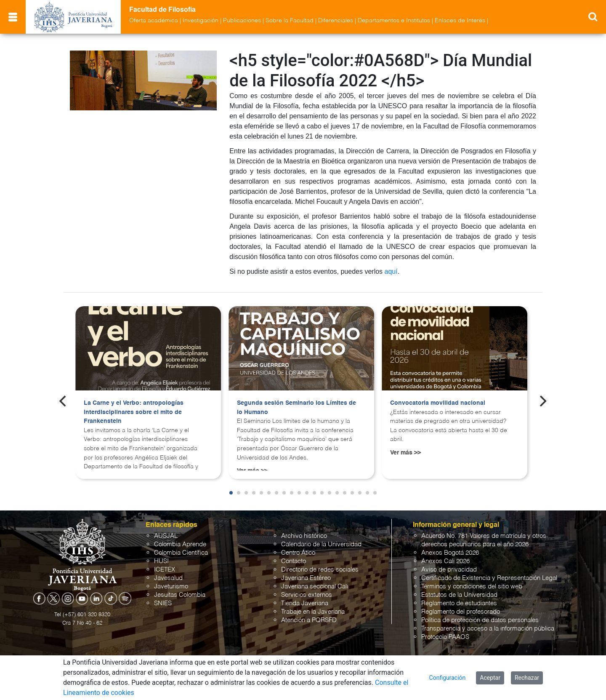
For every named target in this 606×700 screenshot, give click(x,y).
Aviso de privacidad (449, 570)
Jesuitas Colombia (180, 595)
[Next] (542, 401)
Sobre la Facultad (290, 21)
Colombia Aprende (180, 544)
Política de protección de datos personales (480, 620)
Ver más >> (405, 453)
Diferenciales (336, 21)
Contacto (294, 561)
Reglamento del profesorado (461, 612)
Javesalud (168, 578)
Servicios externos (307, 595)
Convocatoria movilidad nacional (438, 403)
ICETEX (165, 570)
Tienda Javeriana (305, 603)
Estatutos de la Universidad (459, 595)
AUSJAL (166, 536)
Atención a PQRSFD (309, 620)
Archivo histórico (304, 536)
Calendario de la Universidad (321, 544)
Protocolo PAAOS (445, 637)
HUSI (161, 561)
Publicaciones (242, 21)
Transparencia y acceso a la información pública (488, 629)
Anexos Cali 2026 (445, 561)
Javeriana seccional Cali (315, 586)
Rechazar (527, 678)
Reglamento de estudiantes (459, 603)
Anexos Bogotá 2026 (450, 553)
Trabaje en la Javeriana (313, 612)
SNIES (163, 603)
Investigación (201, 21)
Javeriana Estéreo (306, 578)
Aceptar (490, 678)
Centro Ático (298, 553)
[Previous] (64, 401)
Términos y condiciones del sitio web (472, 586)
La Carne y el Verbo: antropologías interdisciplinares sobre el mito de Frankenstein (134, 412)
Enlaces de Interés (460, 21)
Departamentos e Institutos (394, 21)
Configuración (448, 678)
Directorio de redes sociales (320, 570)
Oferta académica (154, 21)
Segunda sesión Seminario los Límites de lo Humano (296, 408)
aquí (391, 271)
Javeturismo (171, 586)
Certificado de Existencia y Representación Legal (489, 578)
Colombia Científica (181, 553)
